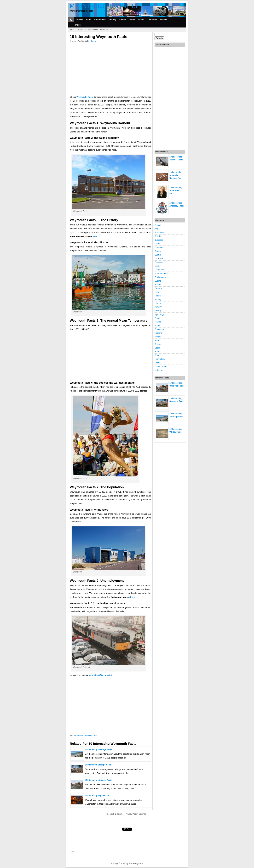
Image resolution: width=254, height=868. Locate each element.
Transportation (161, 366)
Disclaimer (120, 814)
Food (157, 292)
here (95, 236)
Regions (158, 333)
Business (159, 240)
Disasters (159, 259)
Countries (152, 20)
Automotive (160, 232)
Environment (100, 20)
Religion (158, 337)
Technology (160, 359)
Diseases (159, 262)
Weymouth (78, 735)
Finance (158, 288)
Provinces (159, 329)
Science (164, 20)
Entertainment (161, 273)
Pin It (73, 852)
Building (158, 236)
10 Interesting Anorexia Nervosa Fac (176, 175)
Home (71, 30)
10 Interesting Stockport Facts (99, 765)
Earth (89, 20)
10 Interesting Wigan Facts (97, 796)
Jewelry (158, 307)
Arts (156, 229)
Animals (79, 20)
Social (157, 348)
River (157, 340)
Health (158, 296)
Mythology (159, 314)
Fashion (158, 285)
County (158, 251)
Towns (81, 30)
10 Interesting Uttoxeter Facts (98, 780)
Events (123, 20)
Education (159, 270)
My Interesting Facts (104, 6)
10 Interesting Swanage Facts (98, 749)
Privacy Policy (132, 814)
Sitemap (143, 814)
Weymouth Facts (90, 735)
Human (158, 303)
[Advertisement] (110, 70)
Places (78, 25)
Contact (110, 814)
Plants (132, 20)
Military (158, 311)
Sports (158, 352)
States (158, 355)
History (113, 20)
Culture (158, 255)
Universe (159, 370)
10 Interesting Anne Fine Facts (176, 191)
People (141, 20)
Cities (157, 244)
